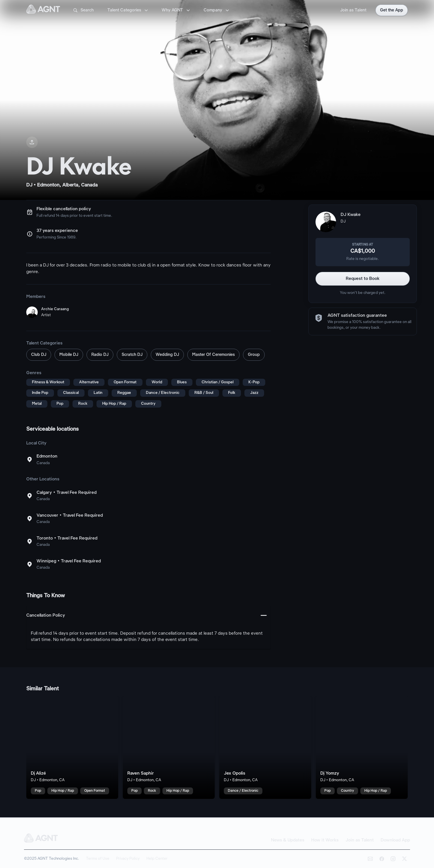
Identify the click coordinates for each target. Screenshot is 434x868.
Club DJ (39, 355)
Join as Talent (353, 10)
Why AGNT (176, 10)
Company (217, 10)
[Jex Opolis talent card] (265, 747)
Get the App (392, 10)
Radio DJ (100, 355)
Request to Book (363, 279)
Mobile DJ (69, 355)
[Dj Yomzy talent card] (362, 747)
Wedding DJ (167, 355)
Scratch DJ (132, 355)
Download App (395, 840)
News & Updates (288, 840)
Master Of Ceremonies (213, 355)
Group (254, 355)
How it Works (325, 840)
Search (83, 10)
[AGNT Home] (43, 10)
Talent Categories (128, 10)
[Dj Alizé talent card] (72, 747)
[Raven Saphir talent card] (169, 747)
